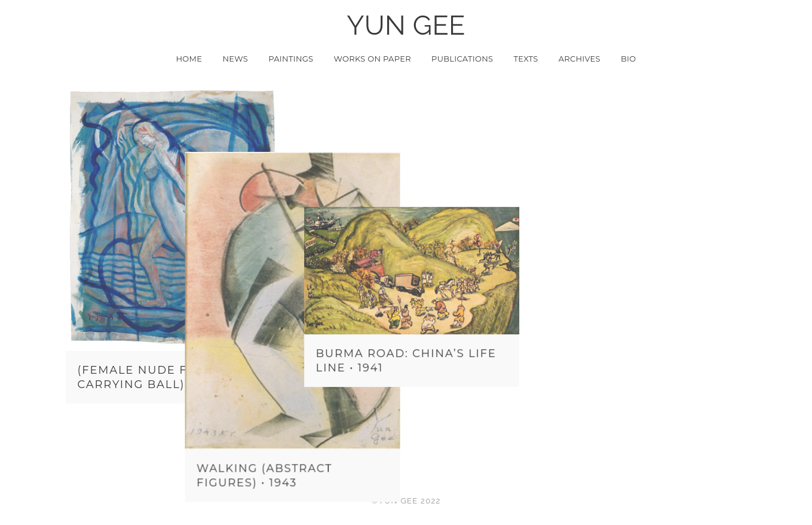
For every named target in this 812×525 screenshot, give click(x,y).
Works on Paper (373, 59)
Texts (525, 59)
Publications (462, 59)
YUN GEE (406, 26)
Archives (580, 59)
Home (189, 59)
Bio (629, 59)
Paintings (291, 59)
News (235, 59)
